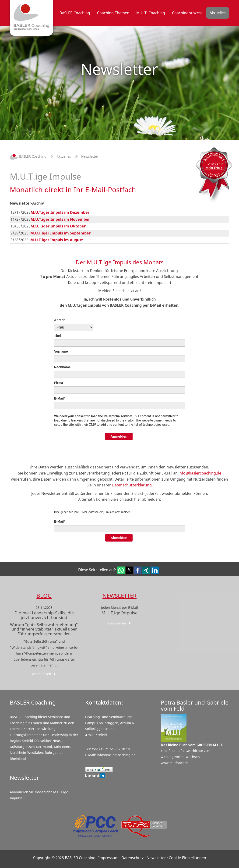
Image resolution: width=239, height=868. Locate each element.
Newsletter (90, 156)
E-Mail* (60, 398)
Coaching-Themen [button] (113, 13)
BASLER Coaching (28, 156)
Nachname (62, 367)
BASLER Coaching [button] (75, 13)
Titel (58, 336)
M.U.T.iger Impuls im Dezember (60, 212)
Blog (44, 596)
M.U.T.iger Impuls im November (60, 219)
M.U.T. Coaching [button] (151, 13)
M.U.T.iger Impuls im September (60, 233)
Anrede (60, 320)
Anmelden (119, 436)
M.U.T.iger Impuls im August (57, 240)
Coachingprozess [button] (187, 13)
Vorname (61, 351)
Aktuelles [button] (218, 13)
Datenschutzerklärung (132, 485)
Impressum (108, 858)
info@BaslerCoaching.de (116, 755)
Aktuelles (64, 156)
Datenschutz (133, 858)
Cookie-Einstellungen (187, 858)
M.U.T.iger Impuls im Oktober (58, 226)
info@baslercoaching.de (200, 473)
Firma (59, 383)
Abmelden (119, 538)
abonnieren (119, 623)
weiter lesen (44, 674)
